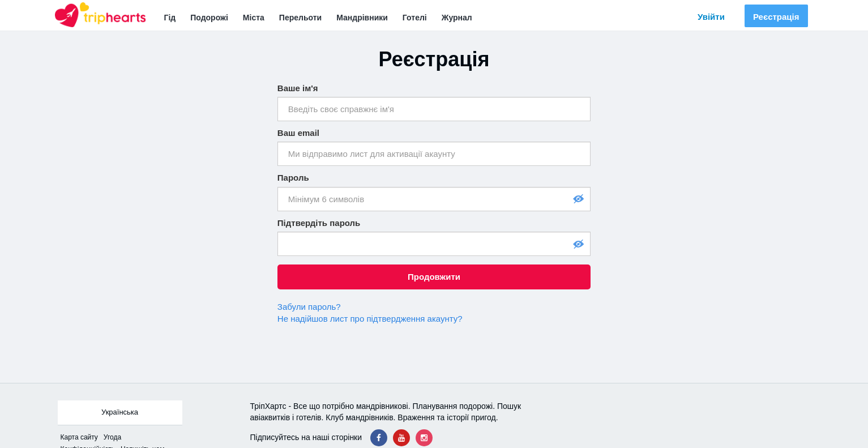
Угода (112, 437)
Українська (120, 412)
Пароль (293, 178)
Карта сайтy (79, 437)
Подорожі (209, 18)
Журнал (457, 18)
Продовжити (434, 277)
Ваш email (298, 133)
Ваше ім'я (298, 88)
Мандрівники (362, 18)
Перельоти (300, 18)
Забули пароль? (309, 307)
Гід (170, 18)
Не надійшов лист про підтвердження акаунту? (370, 319)
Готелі (415, 18)
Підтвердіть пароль (319, 223)
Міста (254, 18)
